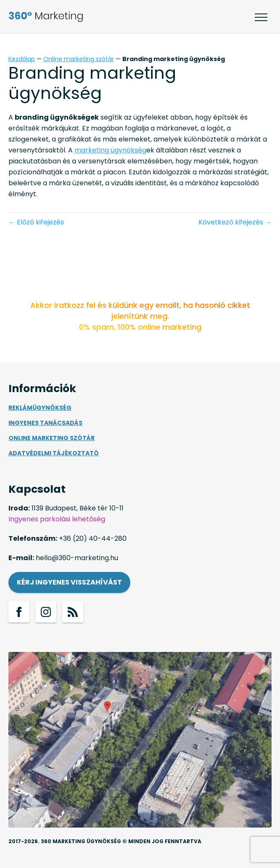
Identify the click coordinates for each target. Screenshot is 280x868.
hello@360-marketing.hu (77, 558)
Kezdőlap (22, 59)
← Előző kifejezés (36, 222)
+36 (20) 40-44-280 (93, 538)
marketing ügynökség (110, 150)
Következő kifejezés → (235, 222)
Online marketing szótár (79, 59)
